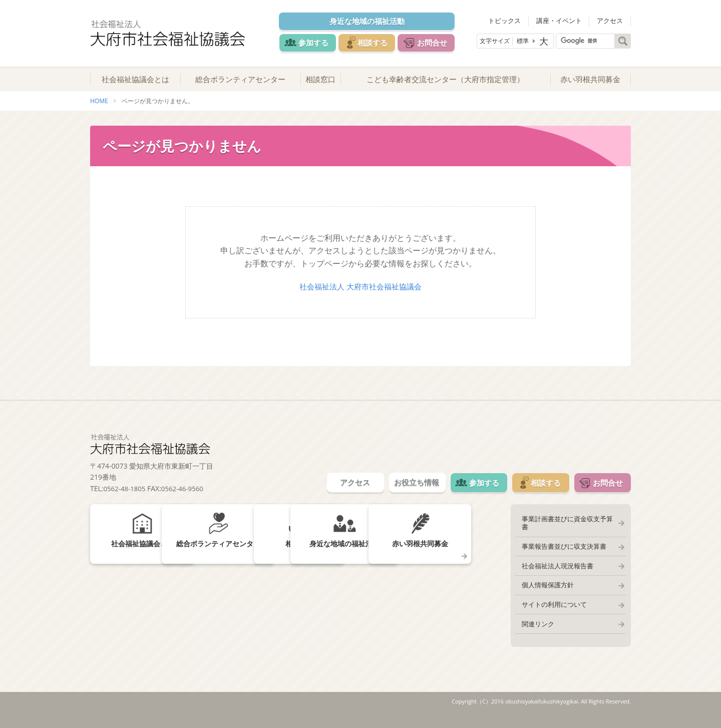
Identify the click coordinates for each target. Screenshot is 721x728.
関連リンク (534, 634)
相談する (377, 42)
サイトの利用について (551, 613)
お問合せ (442, 42)
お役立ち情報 (397, 492)
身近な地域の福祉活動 (371, 21)
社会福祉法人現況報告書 (554, 571)
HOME (99, 109)
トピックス (516, 20)
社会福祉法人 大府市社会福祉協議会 (360, 294)
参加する (311, 42)
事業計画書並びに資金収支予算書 (567, 529)
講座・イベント (566, 20)
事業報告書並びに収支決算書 (561, 550)
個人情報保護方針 (544, 592)
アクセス (612, 20)
